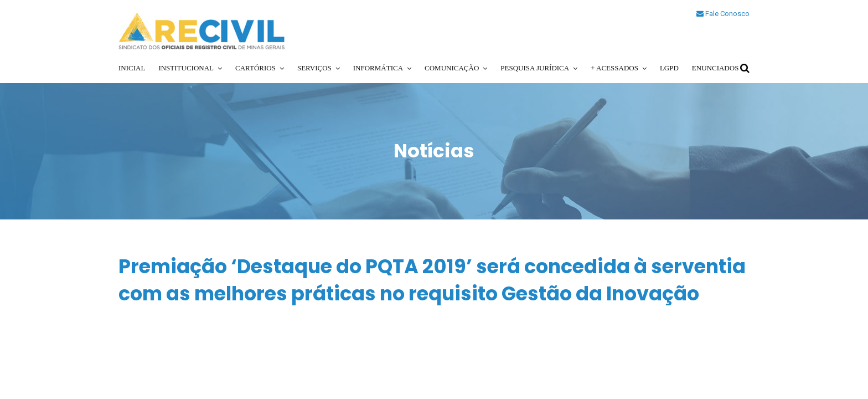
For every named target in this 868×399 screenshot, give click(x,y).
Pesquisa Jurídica (535, 68)
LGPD (669, 68)
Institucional (186, 68)
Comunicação (452, 68)
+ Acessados (614, 68)
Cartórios (255, 68)
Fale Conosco (723, 14)
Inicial (132, 68)
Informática (378, 68)
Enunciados (715, 68)
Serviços (314, 68)
